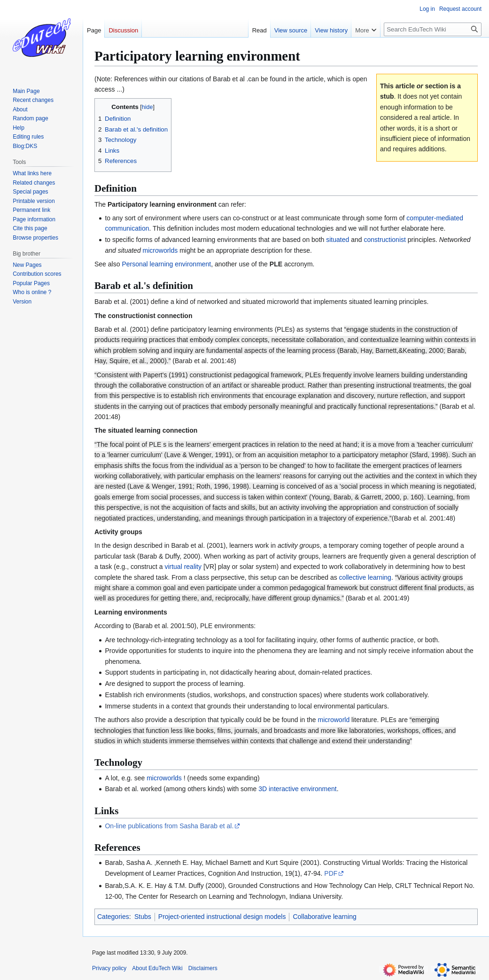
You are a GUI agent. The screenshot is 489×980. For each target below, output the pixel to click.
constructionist (384, 240)
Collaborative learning (324, 917)
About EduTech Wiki (157, 968)
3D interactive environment (298, 789)
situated (338, 240)
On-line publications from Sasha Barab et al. (169, 826)
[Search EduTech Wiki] (433, 29)
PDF (331, 873)
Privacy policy (109, 968)
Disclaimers (203, 968)
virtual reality (183, 567)
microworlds (160, 250)
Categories (113, 917)
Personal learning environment (166, 264)
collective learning (365, 577)
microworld (334, 720)
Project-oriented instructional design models (222, 917)
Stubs (143, 917)
